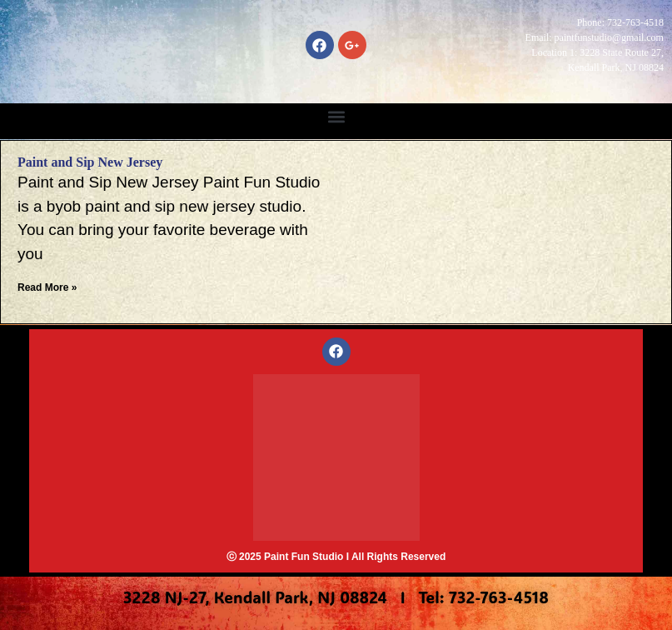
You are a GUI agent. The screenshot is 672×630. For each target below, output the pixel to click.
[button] (336, 117)
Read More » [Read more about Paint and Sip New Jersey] (47, 287)
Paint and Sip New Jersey (90, 162)
